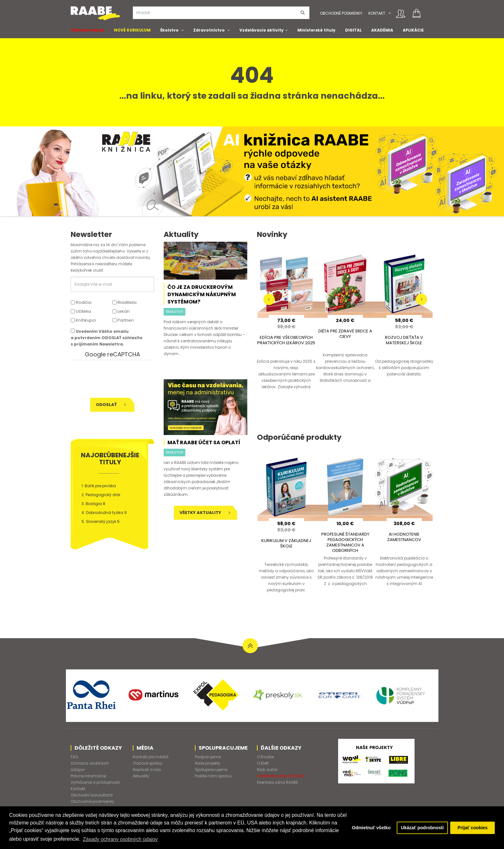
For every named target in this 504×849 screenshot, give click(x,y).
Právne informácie (88, 776)
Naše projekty (208, 763)
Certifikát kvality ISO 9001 (281, 776)
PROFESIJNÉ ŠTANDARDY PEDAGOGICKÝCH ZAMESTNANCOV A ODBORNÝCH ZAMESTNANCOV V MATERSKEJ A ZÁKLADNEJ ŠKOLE (345, 550)
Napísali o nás (147, 770)
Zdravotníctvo (209, 30)
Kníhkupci (83, 320)
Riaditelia (124, 302)
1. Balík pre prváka (99, 486)
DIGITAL (353, 30)
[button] (390, 13)
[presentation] (114, 379)
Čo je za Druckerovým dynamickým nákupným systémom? (202, 294)
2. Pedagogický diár (101, 495)
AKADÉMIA (382, 30)
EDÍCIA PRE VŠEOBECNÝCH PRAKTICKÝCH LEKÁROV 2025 (286, 340)
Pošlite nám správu (213, 776)
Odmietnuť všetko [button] (370, 828)
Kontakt (377, 13)
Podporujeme (208, 757)
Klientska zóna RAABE (277, 782)
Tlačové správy (148, 763)
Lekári (121, 311)
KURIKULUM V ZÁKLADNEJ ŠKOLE (286, 543)
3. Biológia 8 (93, 504)
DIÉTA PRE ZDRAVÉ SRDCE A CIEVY (345, 334)
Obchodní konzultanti (92, 795)
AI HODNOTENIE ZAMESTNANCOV (404, 537)
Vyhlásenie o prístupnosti (95, 782)
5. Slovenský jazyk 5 (101, 521)
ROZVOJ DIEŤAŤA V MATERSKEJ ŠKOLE (404, 340)
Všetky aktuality (205, 513)
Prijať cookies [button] (472, 828)
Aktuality (141, 776)
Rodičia (81, 302)
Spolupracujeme (211, 770)
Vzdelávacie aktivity (262, 30)
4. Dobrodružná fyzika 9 (104, 513)
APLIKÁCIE (413, 30)
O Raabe (265, 757)
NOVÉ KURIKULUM (132, 30)
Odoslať (111, 405)
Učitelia (81, 311)
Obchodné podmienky (341, 13)
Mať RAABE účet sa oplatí (204, 442)
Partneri (123, 320)
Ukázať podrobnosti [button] (422, 828)
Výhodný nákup (88, 30)
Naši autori (267, 770)
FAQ (74, 757)
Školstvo (169, 30)
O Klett (263, 763)
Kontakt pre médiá (151, 757)
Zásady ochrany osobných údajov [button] (146, 839)
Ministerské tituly (316, 30)
